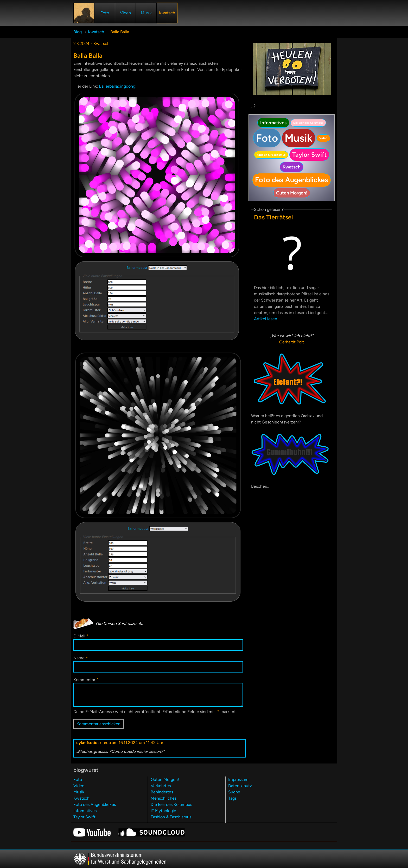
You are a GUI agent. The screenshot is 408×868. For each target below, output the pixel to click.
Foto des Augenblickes (292, 180)
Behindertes (162, 792)
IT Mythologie (163, 811)
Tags (232, 798)
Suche (234, 792)
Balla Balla (120, 32)
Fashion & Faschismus (271, 155)
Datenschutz (240, 786)
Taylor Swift (309, 155)
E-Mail (81, 636)
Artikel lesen (266, 319)
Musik (299, 138)
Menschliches (164, 798)
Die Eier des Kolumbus (308, 123)
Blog (78, 32)
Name (81, 658)
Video (323, 138)
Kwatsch (96, 32)
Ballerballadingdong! (118, 86)
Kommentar (86, 680)
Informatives (273, 123)
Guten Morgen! (292, 193)
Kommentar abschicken (98, 724)
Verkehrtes (161, 786)
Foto (267, 138)
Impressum (238, 779)
